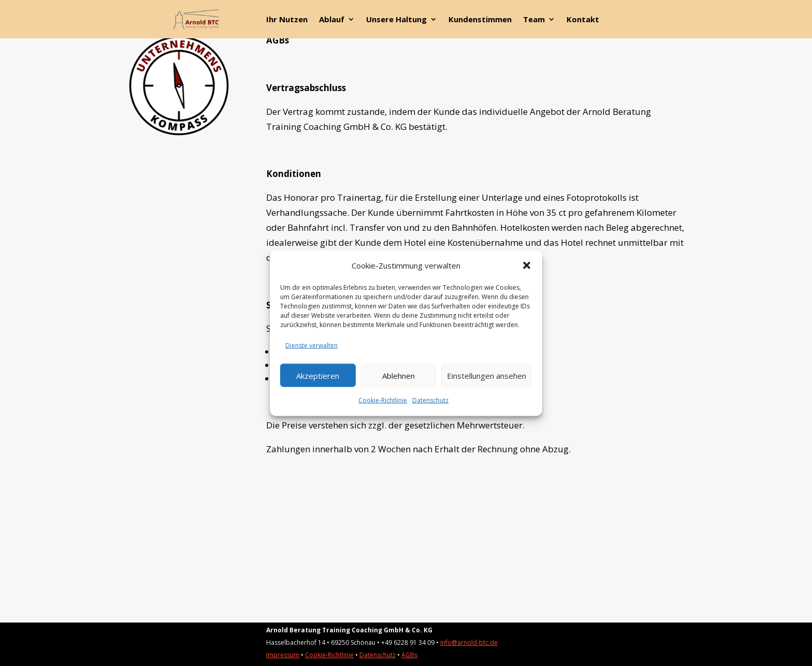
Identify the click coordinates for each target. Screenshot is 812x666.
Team (534, 20)
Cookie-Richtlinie (383, 400)
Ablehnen (398, 375)
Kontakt (583, 20)
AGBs (409, 655)
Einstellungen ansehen (487, 375)
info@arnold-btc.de (469, 642)
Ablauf (332, 20)
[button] (527, 265)
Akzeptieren (318, 375)
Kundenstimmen (480, 20)
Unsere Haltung (396, 20)
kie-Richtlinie (336, 655)
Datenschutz (430, 400)
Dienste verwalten (311, 345)
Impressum (283, 655)
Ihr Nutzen (287, 20)
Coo (311, 655)
